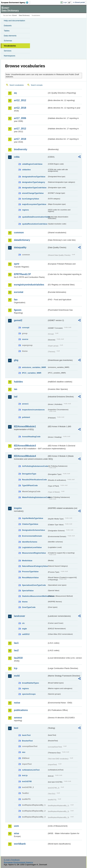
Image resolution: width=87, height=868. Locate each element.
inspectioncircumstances (33, 410)
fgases (18, 310)
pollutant (26, 417)
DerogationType (29, 474)
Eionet (15, 15)
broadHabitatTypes (30, 683)
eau (24, 752)
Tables (7, 31)
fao (16, 300)
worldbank (20, 844)
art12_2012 (20, 100)
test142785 (27, 781)
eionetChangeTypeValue (33, 193)
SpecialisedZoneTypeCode (34, 585)
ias (16, 389)
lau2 (16, 650)
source (25, 339)
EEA (16, 2)
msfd (17, 676)
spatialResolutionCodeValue (35, 224)
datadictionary (22, 240)
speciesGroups (29, 694)
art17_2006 (20, 118)
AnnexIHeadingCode (31, 437)
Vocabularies (10, 46)
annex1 (25, 404)
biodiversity (21, 149)
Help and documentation (14, 21)
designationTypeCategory (34, 182)
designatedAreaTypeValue (34, 177)
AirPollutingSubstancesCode (35, 466)
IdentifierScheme (30, 542)
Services (8, 51)
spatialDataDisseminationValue (35, 217)
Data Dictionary (24, 15)
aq (15, 93)
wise (17, 833)
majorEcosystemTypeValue (34, 204)
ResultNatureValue (30, 578)
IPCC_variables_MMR (32, 373)
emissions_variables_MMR (34, 367)
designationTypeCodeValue (34, 188)
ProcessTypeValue (30, 572)
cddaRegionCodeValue (32, 164)
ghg (16, 360)
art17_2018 (20, 139)
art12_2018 (20, 108)
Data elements (10, 36)
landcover (20, 616)
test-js (25, 775)
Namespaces (10, 56)
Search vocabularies (17, 85)
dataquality (20, 247)
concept (26, 328)
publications (21, 710)
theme (25, 602)
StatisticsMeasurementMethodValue (35, 596)
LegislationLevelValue (32, 547)
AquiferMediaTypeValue (33, 518)
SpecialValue (28, 591)
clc (23, 623)
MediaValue (27, 561)
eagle (24, 629)
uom (16, 826)
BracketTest (27, 741)
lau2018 (18, 658)
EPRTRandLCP (22, 274)
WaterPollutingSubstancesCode (35, 497)
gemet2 (18, 320)
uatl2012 (26, 634)
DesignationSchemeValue (34, 530)
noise (17, 703)
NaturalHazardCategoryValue (35, 566)
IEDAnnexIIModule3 (25, 446)
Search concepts (37, 85)
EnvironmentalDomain (32, 536)
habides (18, 382)
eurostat (19, 292)
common (19, 233)
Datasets (8, 26)
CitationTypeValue (30, 524)
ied (16, 397)
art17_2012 (20, 129)
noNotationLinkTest (31, 770)
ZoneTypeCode (29, 607)
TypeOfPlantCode (30, 485)
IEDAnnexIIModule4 (25, 456)
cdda (17, 157)
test (16, 728)
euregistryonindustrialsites (29, 285)
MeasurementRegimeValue (34, 553)
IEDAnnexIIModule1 (25, 426)
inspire (18, 508)
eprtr (17, 264)
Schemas (8, 41)
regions (25, 210)
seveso (18, 718)
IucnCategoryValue (30, 199)
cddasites (26, 170)
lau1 (16, 643)
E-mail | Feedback (12, 860)
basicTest (26, 735)
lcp (16, 668)
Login (65, 2)
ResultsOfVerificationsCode (34, 480)
